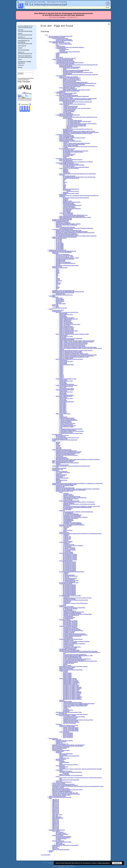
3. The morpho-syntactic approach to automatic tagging (79, 121)
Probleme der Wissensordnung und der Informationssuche (72, 104)
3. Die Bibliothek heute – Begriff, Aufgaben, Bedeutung (75, 517)
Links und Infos (56, 848)
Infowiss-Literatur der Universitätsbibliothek (62, 252)
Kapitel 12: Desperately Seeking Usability (69, 331)
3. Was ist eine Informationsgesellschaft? (65, 64)
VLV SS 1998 (59, 242)
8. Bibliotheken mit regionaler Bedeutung (72, 523)
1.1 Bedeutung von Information (70, 627)
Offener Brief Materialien (58, 818)
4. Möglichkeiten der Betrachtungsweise (72, 613)
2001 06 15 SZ (56, 807)
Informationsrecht (60, 760)
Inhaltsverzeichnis (63, 313)
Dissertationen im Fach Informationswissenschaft (63, 291)
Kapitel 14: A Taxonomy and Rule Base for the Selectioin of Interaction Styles (77, 356)
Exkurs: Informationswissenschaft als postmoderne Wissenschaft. (74, 96)
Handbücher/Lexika (67, 201)
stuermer (58, 287)
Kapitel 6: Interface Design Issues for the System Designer (72, 346)
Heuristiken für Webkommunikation (64, 842)
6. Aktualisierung (67, 602)
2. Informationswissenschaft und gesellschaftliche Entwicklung (70, 63)
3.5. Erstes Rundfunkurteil (69, 579)
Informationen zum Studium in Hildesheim (72, 693)
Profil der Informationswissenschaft (60, 38)
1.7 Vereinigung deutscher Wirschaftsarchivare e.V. (74, 660)
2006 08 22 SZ (56, 824)
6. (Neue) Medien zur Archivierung (71, 499)
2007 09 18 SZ (56, 828)
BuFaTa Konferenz (60, 300)
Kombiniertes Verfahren (61, 839)
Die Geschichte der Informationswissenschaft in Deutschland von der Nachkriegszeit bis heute (81, 534)
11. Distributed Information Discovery (68, 430)
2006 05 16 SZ (56, 822)
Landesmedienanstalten (61, 457)
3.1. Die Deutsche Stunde (69, 575)
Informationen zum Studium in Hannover (72, 692)
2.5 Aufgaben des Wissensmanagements (72, 636)
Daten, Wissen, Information (65, 526)
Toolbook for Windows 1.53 (62, 744)
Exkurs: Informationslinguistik (66, 116)
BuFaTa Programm (60, 301)
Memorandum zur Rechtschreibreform (61, 789)
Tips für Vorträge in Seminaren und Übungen (66, 58)
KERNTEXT (66, 172)
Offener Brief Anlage (57, 817)
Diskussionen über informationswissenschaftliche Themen (69, 712)
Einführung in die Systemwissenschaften (72, 80)
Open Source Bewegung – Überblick (68, 715)
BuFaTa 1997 (55, 305)
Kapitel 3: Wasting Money (65, 321)
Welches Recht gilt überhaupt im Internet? (69, 765)
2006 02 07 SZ (56, 819)
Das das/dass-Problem (68, 155)
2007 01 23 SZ (56, 827)
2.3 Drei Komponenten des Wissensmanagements (74, 634)
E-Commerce (59, 474)
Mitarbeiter (58, 464)
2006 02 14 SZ (56, 821)
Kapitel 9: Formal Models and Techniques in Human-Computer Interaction (76, 350)
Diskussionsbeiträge (23, 50)
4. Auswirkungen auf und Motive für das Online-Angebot (75, 600)
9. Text (61, 428)
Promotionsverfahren (64, 49)
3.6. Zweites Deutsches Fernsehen (71, 580)
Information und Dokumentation (66, 607)
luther (57, 282)
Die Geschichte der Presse (65, 542)
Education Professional (61, 742)
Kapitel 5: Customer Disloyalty (66, 323)
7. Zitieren (65, 708)
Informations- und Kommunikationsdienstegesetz (67, 455)
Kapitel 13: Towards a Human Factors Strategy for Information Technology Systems (78, 355)
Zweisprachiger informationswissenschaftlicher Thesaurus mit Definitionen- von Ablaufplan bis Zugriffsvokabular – (78, 483)
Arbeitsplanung (66, 711)
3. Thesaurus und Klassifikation (70, 642)
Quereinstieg (62, 51)
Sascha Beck (62, 17)
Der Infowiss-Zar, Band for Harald (60, 439)
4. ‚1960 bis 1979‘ (67, 538)
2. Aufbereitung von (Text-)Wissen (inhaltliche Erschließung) (76, 641)
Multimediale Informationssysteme (67, 668)
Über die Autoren (63, 362)
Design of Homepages (68, 214)
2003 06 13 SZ (56, 810)
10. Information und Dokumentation (64, 158)
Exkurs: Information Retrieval (66, 161)
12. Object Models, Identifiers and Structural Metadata (71, 431)
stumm (57, 288)
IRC (64, 181)
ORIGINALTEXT (67, 173)
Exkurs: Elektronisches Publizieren (67, 88)
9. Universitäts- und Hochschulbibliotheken (72, 524)
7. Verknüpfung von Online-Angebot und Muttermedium (75, 603)
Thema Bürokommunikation (69, 204)
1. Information (66, 527)
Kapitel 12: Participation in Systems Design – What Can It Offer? (74, 354)
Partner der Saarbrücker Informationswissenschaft (25, 57)
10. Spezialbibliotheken (68, 513)
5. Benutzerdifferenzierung (69, 111)
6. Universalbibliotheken (68, 520)
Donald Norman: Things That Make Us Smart (66, 379)
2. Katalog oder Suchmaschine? (70, 107)
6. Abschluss (66, 540)
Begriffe (61, 415)
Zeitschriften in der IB (57, 267)
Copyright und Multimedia (62, 471)
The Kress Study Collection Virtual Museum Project (67, 438)
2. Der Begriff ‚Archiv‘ (68, 494)
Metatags (58, 479)
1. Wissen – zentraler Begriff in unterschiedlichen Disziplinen (76, 143)
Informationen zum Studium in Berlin (71, 685)
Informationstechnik (60, 766)
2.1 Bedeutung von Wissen (69, 632)
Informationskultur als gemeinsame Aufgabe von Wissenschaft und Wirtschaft (80, 75)
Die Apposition (66, 156)
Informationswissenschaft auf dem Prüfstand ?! (66, 234)
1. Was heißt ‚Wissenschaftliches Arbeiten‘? (73, 702)
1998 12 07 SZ (56, 803)
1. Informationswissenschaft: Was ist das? (65, 61)
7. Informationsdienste (68, 616)
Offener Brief (55, 816)
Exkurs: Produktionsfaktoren (66, 94)
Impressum (21, 65)
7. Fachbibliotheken (67, 522)
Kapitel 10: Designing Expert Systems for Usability (71, 352)
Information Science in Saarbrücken (64, 39)
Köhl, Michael (59, 281)
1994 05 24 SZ (56, 800)
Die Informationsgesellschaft (66, 584)
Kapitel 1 (61, 366)
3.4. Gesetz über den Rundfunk (70, 578)
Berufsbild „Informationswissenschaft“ (61, 221)
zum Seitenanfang (46, 855)
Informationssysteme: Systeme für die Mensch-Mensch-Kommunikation (75, 100)
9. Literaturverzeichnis (68, 710)
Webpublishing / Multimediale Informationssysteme (67, 265)
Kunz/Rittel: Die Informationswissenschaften (62, 219)
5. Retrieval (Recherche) (68, 645)
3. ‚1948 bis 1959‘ (67, 537)
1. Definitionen (66, 535)
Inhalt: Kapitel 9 (63, 411)
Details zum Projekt (60, 487)
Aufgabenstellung (60, 751)
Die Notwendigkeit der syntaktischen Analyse (73, 152)
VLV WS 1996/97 (60, 247)
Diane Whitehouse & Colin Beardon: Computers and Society (69, 359)
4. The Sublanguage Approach (73, 122)
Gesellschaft (59, 753)
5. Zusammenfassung (68, 508)
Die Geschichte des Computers (66, 553)
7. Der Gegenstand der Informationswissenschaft (67, 95)
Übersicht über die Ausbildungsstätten (68, 678)
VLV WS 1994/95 (60, 245)
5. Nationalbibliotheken (68, 519)
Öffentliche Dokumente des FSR (59, 308)
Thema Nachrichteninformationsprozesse (72, 205)
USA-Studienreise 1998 (57, 469)
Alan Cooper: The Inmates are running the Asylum (67, 312)
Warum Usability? (60, 832)
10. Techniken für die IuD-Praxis (70, 609)
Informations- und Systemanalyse (63, 262)
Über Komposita (67, 153)
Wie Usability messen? (61, 833)
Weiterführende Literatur (68, 203)
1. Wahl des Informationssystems (70, 106)
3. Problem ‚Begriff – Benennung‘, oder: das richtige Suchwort (77, 108)
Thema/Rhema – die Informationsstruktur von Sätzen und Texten (77, 133)
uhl (56, 289)
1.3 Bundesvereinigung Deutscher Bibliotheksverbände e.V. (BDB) (78, 656)
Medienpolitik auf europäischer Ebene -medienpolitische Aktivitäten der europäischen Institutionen (78, 459)
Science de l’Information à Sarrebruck (64, 41)
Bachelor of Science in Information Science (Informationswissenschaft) (72, 231)
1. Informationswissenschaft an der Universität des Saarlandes (70, 47)
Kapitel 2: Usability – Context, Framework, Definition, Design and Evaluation (76, 342)
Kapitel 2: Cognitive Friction (66, 320)
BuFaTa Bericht (59, 298)
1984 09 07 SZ (56, 799)
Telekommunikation (64, 671)
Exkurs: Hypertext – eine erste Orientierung (69, 168)
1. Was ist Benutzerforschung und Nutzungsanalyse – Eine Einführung (79, 502)
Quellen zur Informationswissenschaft (25, 53)
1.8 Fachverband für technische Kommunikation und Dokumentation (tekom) (80, 661)
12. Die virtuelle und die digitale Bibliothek (72, 515)
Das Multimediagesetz (64, 762)
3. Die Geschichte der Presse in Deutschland (73, 545)
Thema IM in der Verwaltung (69, 207)
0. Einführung (66, 105)
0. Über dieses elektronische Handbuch (65, 60)
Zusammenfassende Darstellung (67, 318)
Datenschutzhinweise (70, 867)
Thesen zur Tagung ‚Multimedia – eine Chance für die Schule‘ (66, 794)
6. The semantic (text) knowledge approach (76, 125)
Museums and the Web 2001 (62, 435)
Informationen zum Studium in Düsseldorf (72, 688)
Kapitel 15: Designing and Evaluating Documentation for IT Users (74, 357)
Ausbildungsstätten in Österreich (70, 684)
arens (57, 269)
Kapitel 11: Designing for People (67, 330)
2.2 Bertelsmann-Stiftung (69, 663)
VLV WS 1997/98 (60, 248)
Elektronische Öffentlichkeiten (66, 754)
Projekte (20, 48)
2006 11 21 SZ (56, 826)
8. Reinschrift (66, 709)
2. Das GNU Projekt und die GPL (70, 718)
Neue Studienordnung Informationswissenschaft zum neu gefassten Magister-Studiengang (76, 236)
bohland (58, 273)
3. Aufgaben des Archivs (68, 495)
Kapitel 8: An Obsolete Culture (66, 326)
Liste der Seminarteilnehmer (62, 478)
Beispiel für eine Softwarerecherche (71, 189)
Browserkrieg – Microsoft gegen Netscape (69, 725)
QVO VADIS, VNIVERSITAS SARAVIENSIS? (62, 792)
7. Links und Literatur (68, 500)
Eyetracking (58, 840)
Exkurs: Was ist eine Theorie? (66, 97)
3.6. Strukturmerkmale (68, 552)
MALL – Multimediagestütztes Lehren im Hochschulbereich (65, 463)
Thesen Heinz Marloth (61, 304)
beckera (58, 272)
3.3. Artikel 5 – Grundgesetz (69, 549)
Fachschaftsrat (22, 46)
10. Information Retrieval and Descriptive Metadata (71, 429)
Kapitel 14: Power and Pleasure (66, 333)
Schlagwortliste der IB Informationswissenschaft (63, 293)
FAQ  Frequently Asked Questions (64, 44)
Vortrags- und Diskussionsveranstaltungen (65, 227)
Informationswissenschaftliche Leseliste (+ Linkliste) (67, 258)
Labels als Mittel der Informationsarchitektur (69, 164)
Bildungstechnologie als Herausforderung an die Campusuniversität (67, 746)
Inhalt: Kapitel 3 (63, 405)
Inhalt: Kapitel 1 (63, 403)
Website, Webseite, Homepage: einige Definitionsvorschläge (76, 90)
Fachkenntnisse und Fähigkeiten (63, 223)
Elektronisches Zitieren (57, 749)
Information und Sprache (65, 620)
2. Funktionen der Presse (69, 544)
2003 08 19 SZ (56, 811)
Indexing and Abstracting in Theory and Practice (67, 385)
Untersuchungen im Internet (66, 771)
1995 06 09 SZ (56, 802)
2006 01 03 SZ (56, 814)
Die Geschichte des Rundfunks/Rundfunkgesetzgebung (72, 572)
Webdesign (58, 482)
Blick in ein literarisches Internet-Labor (61, 747)
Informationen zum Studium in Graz (71, 690)
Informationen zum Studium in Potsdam (72, 696)
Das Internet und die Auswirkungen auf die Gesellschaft (72, 525)
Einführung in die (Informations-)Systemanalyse (70, 78)
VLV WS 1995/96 (60, 246)
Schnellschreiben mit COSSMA (59, 468)
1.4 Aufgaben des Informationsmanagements (73, 630)
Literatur (58, 54)
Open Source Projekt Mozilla (69, 723)
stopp (57, 286)
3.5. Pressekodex (67, 551)
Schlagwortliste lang (60, 294)
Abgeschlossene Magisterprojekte (60, 268)
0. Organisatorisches (60, 46)
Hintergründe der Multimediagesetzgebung (62, 450)
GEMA (61, 763)
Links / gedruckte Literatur (69, 166)
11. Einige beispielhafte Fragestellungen (65, 163)
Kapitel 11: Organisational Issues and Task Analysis (71, 353)
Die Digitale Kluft (63, 713)
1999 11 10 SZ (56, 804)
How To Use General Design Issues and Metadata (63, 460)
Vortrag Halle (66, 773)
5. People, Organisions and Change (67, 423)
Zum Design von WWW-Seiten (66, 213)
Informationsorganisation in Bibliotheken (72, 209)
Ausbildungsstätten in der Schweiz (71, 681)
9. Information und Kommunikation (63, 134)
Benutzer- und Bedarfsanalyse (63, 254)
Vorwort (57, 45)
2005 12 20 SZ (56, 812)
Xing (19, 82)
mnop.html (58, 445)
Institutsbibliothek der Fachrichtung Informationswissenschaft (25, 42)
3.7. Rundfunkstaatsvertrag (69, 581)
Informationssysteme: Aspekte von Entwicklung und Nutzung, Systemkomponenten (78, 99)
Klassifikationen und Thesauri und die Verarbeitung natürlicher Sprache (79, 131)
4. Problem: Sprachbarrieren (69, 109)
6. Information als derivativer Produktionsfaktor (66, 93)
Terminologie (66, 199)
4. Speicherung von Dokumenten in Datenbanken (74, 644)
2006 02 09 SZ (56, 820)
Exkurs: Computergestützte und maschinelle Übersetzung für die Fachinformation (78, 174)
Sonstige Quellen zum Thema (66, 314)
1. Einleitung (66, 493)
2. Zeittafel (65, 574)
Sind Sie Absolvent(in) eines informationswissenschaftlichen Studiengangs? (76, 228)
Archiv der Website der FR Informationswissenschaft (25, 27)
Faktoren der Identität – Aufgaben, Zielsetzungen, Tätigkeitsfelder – (71, 490)
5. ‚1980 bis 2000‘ (67, 539)
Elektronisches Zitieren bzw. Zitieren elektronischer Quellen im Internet (75, 217)
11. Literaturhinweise (68, 610)
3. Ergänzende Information (62, 53)
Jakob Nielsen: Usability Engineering (64, 396)
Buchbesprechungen (57, 311)
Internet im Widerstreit (64, 774)
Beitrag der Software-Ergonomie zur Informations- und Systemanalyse (79, 85)
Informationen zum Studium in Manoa (71, 695)
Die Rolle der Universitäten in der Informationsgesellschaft (76, 70)
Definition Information (64, 532)
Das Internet (62, 175)
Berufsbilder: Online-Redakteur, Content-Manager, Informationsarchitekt (68, 745)
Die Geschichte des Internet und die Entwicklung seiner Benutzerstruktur (79, 177)
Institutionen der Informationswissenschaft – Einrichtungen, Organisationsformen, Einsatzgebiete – (78, 489)
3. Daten (65, 529)
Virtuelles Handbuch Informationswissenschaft (63, 59)
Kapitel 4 (61, 369)
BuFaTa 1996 (55, 297)
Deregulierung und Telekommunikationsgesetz (66, 451)
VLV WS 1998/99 (60, 249)
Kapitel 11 (62, 377)
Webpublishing (56, 470)
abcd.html (58, 442)
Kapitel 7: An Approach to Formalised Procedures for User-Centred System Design (78, 347)
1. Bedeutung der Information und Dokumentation (74, 608)
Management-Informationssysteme (67, 101)
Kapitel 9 (61, 374)
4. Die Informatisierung (61, 76)
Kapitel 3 (61, 368)
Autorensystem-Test (57, 739)
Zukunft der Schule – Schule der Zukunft (61, 795)
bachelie (58, 270)
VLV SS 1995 (59, 239)
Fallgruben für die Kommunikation (67, 140)
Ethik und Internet (63, 755)
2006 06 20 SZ (56, 823)
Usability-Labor (59, 843)
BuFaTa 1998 (55, 306)
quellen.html (58, 449)
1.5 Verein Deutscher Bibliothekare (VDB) (72, 658)
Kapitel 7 (61, 372)
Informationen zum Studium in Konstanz (72, 694)
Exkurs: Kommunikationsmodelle (67, 137)
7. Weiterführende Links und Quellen (71, 722)
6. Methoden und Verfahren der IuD (71, 615)
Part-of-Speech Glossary (72, 127)
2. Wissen (65, 528)
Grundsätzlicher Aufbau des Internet (71, 178)
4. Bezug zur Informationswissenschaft (72, 496)
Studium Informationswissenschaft (25, 34)
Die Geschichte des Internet (69, 176)
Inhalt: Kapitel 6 (63, 408)
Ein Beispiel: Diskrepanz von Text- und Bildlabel (74, 165)
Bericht (57, 307)
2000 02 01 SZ (56, 805)
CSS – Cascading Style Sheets (63, 472)
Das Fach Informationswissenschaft (25, 31)
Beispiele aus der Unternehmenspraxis (72, 202)
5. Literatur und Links (68, 530)
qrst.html (58, 446)
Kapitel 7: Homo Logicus (65, 325)
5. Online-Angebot (67, 601)
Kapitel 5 (61, 370)
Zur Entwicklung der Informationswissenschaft (63, 229)
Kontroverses (59, 724)
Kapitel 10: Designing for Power (66, 329)
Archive (61, 492)
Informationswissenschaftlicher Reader (61, 750)
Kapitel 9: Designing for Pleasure (67, 328)
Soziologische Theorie (64, 758)
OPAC (64, 188)
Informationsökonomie (61, 759)
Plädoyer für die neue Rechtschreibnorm (61, 791)
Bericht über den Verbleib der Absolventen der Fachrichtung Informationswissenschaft (75, 233)
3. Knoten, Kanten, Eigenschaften (70, 145)
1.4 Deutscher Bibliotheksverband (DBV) (72, 657)
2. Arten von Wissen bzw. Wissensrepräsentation (74, 144)
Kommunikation (59, 770)
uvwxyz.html (59, 447)
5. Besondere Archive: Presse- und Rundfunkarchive (75, 498)
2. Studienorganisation (61, 48)
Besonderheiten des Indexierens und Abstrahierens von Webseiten (78, 162)
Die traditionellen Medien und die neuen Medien (70, 596)
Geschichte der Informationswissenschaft (65, 488)
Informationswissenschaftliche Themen (64, 491)
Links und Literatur (67, 113)
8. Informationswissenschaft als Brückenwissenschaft (68, 115)
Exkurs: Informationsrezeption (66, 139)
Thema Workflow (67, 212)
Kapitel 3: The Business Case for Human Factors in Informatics (73, 343)
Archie (64, 185)
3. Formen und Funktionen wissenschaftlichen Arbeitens (76, 705)
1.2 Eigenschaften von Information (71, 628)
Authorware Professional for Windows (64, 741)
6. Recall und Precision (68, 646)
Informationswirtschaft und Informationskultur (73, 71)
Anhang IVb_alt (59, 57)
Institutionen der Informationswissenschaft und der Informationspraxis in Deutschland (78, 651)
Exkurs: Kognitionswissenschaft (66, 136)
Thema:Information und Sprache (70, 621)
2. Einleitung (66, 536)
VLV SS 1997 (59, 241)
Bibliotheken (62, 511)
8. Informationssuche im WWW (70, 648)
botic (57, 274)
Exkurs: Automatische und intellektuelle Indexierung (71, 160)
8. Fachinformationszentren (69, 617)
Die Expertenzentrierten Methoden (63, 836)
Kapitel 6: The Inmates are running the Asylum (70, 324)
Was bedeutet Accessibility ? (62, 834)
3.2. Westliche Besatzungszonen (70, 576)
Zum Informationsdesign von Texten (67, 149)
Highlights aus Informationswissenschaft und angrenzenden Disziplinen (72, 714)
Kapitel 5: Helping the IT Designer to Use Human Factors (72, 345)
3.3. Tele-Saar (66, 577)
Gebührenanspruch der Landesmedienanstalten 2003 (68, 453)
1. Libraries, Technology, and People (68, 419)
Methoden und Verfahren (58, 835)
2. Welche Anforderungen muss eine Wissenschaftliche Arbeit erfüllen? (79, 704)
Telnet (64, 187)
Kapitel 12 (62, 378)
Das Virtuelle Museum (57, 434)
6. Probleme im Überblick (69, 112)
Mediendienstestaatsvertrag (62, 458)
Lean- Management (67, 210)
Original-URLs (59, 781)
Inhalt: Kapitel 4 (63, 406)
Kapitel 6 (61, 371)
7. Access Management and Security (68, 426)
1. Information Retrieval (68, 640)
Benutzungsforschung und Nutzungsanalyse (69, 501)
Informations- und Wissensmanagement (68, 626)
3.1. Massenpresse (67, 547)
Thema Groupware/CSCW (69, 206)
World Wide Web (67, 190)
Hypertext (58, 264)
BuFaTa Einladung (60, 299)
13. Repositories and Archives (66, 432)
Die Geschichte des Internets (66, 561)
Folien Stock (59, 302)
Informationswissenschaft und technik (65, 257)
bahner (57, 271)
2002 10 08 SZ (56, 808)
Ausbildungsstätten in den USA (70, 680)
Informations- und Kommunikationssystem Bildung (71, 772)
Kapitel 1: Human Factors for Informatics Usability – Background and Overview (77, 341)
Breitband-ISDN (63, 194)
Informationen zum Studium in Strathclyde (72, 699)
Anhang (57, 56)
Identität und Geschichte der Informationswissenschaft (64, 484)
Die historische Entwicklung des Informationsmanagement (76, 198)
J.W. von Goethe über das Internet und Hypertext (63, 784)
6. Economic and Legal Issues (66, 425)
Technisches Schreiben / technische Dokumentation (71, 670)
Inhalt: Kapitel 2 (63, 404)
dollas (57, 275)
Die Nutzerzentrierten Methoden (63, 838)
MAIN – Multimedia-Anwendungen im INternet (63, 462)
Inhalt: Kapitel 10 (63, 413)
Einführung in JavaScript (61, 475)
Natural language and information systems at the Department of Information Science (71, 466)
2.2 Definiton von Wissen (69, 633)
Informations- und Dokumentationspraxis (65, 259)
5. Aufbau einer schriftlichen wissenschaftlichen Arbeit (75, 706)
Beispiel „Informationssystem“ (70, 81)
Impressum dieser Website (58, 867)
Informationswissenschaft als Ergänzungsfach (70, 52)
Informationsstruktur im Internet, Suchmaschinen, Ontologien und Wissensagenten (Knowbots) (81, 769)
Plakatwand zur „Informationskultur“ (71, 68)
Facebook (26, 82)
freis (57, 277)
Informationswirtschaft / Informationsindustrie (69, 650)
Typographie (59, 481)
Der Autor (61, 416)
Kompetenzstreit (59, 456)
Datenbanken (62, 768)
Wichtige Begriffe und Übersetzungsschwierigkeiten (71, 338)
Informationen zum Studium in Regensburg (73, 697)
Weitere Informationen (104, 863)
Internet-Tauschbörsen (64, 732)
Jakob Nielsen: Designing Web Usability (65, 390)
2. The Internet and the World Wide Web (68, 420)
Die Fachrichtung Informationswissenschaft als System (75, 82)
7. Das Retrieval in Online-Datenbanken (72, 647)
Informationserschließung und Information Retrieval (71, 639)
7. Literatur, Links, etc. (68, 541)
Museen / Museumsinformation (66, 669)
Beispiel (65, 531)
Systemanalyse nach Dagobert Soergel (72, 87)
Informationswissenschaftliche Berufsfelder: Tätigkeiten (68, 224)
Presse (20, 59)
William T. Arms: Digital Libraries (63, 414)
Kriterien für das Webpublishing (70, 89)
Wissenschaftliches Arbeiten (66, 218)
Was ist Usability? (56, 831)
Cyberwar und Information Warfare (67, 726)
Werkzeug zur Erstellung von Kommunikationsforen (71, 775)
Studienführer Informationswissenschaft (61, 43)
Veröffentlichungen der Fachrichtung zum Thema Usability (65, 845)
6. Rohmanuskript (67, 707)
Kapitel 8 (61, 373)
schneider (58, 284)
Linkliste (61, 757)
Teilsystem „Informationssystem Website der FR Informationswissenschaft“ (80, 83)
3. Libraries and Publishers (65, 421)
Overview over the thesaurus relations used (76, 126)
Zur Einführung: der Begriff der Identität (65, 486)
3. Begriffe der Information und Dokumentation (73, 612)
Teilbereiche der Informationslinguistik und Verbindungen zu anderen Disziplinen (81, 132)
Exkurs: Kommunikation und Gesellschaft (69, 77)
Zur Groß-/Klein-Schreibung (69, 154)
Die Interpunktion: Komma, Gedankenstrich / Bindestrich (76, 151)
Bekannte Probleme (64, 767)
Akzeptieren (117, 863)
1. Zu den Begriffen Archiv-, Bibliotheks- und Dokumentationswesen (78, 512)
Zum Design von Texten (68, 150)
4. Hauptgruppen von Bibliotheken (71, 518)
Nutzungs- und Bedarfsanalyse (66, 114)
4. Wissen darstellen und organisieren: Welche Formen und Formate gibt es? (80, 146)
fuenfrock (58, 279)
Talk (64, 180)
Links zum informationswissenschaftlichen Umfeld (67, 235)
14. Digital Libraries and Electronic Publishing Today (71, 433)
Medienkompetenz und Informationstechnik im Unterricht (65, 785)
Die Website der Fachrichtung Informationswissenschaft (65, 440)
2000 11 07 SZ (56, 806)
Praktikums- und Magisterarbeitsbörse (61, 850)
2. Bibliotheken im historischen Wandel (72, 516)
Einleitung (65, 664)
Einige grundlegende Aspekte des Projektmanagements (72, 216)
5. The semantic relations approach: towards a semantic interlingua (82, 124)
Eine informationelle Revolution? (59, 748)
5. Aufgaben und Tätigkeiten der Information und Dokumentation (77, 614)
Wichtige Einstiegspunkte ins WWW (71, 193)
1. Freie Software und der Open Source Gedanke (74, 717)
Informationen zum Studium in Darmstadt (72, 687)
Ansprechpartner (56, 846)
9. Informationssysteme (68, 619)
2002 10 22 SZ (56, 809)
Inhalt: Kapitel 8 (63, 410)
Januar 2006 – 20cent (57, 815)
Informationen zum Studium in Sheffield (72, 698)
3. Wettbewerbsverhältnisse (69, 599)
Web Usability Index (60, 844)
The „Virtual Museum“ (61, 437)
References (69, 128)
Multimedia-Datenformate (61, 480)
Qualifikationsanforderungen (62, 222)
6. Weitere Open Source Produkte (70, 721)
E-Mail (64, 179)
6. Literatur (65, 672)
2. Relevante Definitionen (69, 503)
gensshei (58, 280)
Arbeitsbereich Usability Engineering (24, 62)
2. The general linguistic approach (74, 120)
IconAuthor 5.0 (59, 743)
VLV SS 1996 (59, 240)
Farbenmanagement (60, 476)
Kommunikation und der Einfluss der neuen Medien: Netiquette (73, 666)
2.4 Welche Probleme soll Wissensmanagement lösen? (75, 635)
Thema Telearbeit (67, 211)
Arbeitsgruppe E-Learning (58, 310)
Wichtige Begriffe (63, 317)
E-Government (63, 605)
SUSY (57, 467)
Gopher (65, 186)
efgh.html (58, 443)
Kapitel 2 (61, 367)
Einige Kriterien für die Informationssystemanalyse (74, 84)
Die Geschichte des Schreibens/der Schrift (69, 583)
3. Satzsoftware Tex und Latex (70, 719)
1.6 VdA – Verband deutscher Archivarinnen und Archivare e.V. (77, 659)
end (57, 276)
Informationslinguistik (61, 260)
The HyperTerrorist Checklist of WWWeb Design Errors (75, 215)
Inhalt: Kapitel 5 (63, 407)
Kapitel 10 (62, 376)
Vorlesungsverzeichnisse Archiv (59, 238)
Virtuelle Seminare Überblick (62, 465)
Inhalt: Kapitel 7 (63, 409)
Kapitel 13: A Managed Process (66, 332)
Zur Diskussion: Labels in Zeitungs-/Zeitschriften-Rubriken (76, 167)
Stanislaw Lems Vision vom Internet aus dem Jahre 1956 (65, 793)
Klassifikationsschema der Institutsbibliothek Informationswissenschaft (68, 292)
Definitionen (66, 169)
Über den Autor (63, 316)
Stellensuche (59, 226)
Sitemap (20, 67)
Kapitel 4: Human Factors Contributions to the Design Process (73, 344)
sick (57, 285)
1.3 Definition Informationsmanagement (72, 629)
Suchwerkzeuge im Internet (73, 191)
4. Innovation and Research (66, 422)
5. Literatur (65, 148)
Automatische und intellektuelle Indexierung (66, 263)
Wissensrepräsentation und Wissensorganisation (70, 141)
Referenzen (55, 847)
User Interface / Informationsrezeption (64, 255)
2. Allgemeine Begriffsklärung (69, 611)
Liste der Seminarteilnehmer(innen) (64, 782)
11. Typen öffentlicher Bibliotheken (71, 514)
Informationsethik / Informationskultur (68, 649)
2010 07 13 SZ (56, 829)
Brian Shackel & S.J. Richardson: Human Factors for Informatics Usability (72, 334)
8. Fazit (65, 604)
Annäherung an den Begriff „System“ (71, 79)
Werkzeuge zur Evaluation (58, 841)
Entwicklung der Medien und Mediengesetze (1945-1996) (69, 452)
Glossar (57, 55)
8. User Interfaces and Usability (66, 427)
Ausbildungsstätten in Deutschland (71, 682)
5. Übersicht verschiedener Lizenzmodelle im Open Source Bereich (78, 720)
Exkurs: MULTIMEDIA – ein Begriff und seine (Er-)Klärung (72, 138)
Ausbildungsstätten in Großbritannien (71, 683)
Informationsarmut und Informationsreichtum (69, 756)
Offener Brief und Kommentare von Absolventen (67, 225)
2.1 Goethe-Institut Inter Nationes (70, 662)
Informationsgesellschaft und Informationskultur (70, 67)
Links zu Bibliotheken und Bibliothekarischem (62, 295)
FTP (64, 184)
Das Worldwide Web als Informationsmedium (69, 91)
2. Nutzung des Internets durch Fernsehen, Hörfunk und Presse (77, 598)
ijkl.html (57, 444)
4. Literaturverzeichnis (68, 638)
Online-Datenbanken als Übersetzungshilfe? (69, 780)
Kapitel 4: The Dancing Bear (66, 322)
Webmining (62, 700)
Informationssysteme (60, 261)
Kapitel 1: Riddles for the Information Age (69, 319)
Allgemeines (62, 761)
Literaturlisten (55, 253)
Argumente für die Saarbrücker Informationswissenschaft (69, 230)
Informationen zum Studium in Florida (71, 689)
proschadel (58, 283)
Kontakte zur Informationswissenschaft (25, 38)
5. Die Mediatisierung (61, 92)
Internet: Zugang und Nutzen (59, 783)
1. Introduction (70, 119)
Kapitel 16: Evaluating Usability (66, 358)
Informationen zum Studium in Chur (71, 686)
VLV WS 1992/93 (60, 243)
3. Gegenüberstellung (68, 637)
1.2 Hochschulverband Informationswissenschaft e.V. (75, 654)
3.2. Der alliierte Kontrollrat (69, 548)
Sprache (58, 777)
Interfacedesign (59, 477)
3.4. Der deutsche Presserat (69, 550)
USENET (65, 182)
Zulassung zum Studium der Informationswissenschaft (64, 237)
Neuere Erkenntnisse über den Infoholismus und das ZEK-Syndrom (67, 790)
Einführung (65, 200)
